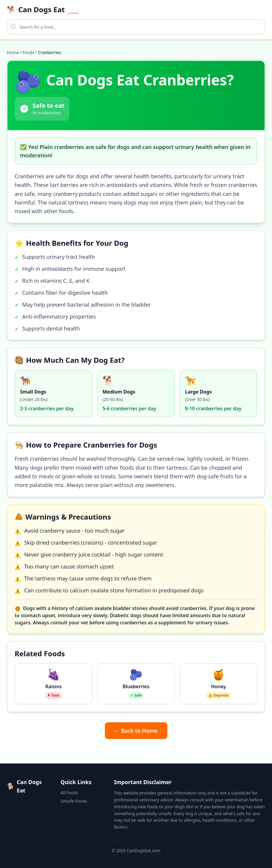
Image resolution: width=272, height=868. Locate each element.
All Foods (69, 793)
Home (13, 52)
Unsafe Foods (74, 801)
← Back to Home (136, 731)
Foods (28, 52)
